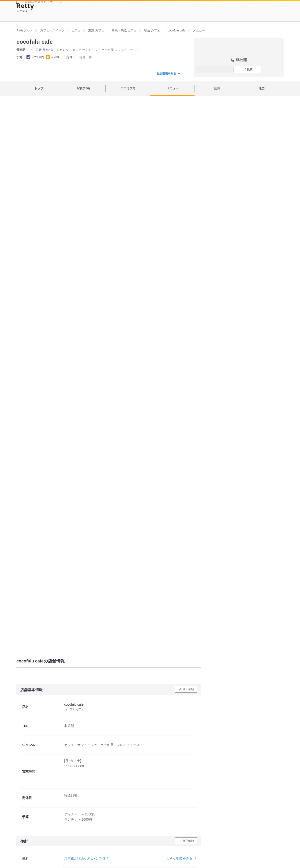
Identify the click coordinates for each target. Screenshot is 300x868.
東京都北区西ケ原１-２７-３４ (87, 858)
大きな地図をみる (181, 858)
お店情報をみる (168, 73)
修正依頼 (188, 689)
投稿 (250, 69)
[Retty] (25, 6)
